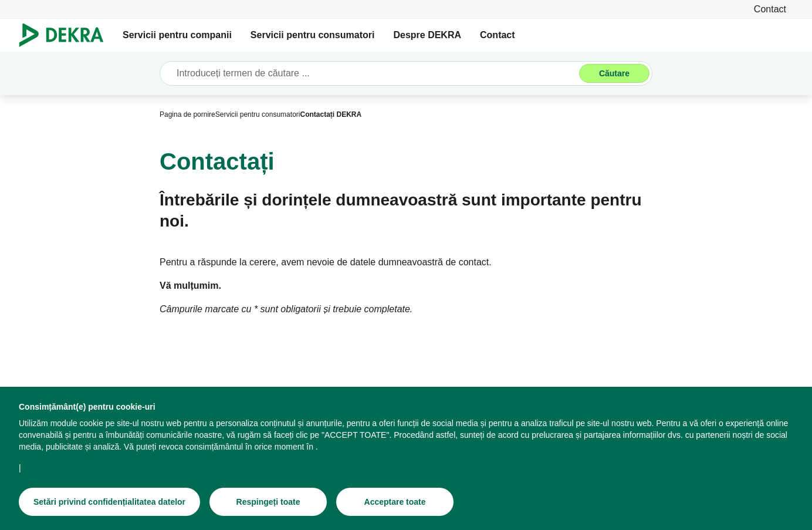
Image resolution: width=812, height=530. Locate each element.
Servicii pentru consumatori (313, 35)
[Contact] (770, 9)
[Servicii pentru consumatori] (258, 114)
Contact (498, 35)
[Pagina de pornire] (187, 114)
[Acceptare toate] (395, 502)
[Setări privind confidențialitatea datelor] (109, 502)
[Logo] (66, 35)
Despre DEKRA (427, 35)
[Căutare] (614, 73)
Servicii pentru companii (177, 35)
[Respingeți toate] (268, 502)
